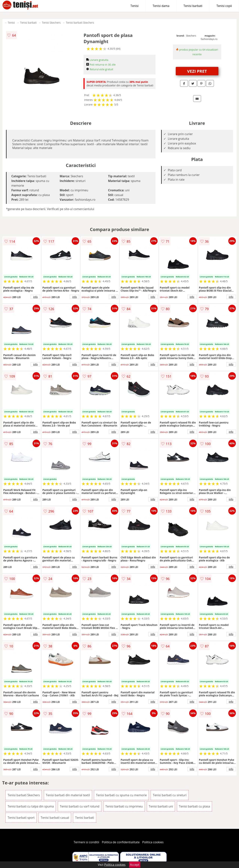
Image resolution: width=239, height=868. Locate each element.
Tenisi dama (161, 6)
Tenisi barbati (193, 6)
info (35, 297)
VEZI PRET (197, 71)
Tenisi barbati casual (55, 818)
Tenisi (134, 6)
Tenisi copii (224, 6)
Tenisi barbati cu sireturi (170, 795)
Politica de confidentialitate (121, 842)
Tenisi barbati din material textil (68, 795)
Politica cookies (153, 842)
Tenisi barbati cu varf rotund (80, 806)
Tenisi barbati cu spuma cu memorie (121, 795)
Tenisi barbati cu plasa (194, 806)
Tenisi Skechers (51, 23)
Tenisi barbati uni (161, 806)
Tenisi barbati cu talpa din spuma (31, 806)
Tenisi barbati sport (21, 818)
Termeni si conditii (86, 842)
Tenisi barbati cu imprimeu (124, 806)
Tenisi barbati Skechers (80, 23)
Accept (135, 865)
